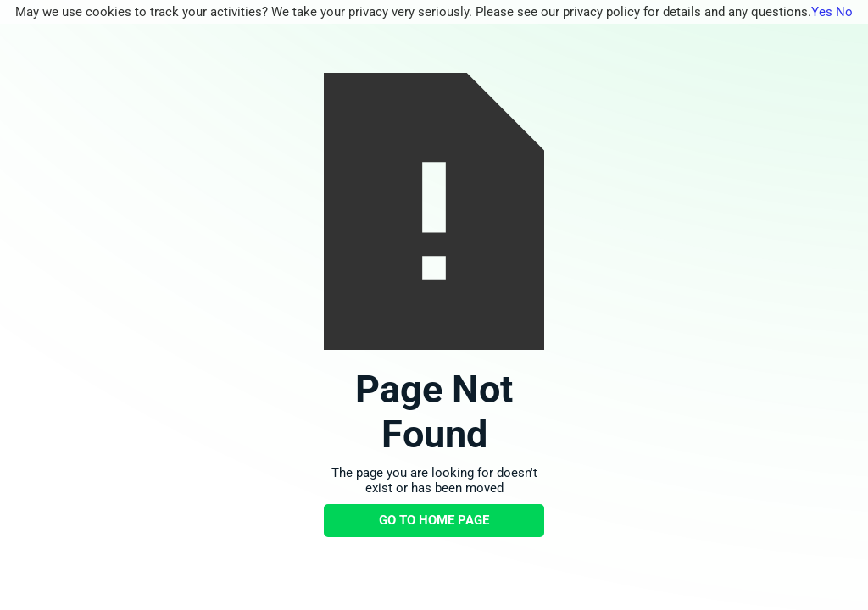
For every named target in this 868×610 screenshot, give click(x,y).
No (844, 12)
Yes (822, 12)
